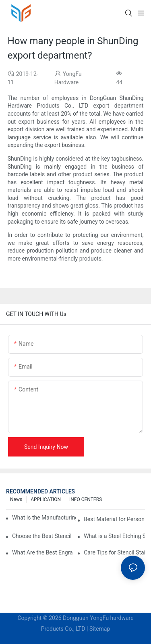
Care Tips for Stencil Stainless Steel (114, 552)
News (16, 499)
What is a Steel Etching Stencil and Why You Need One (114, 536)
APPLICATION (46, 499)
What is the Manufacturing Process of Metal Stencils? (44, 518)
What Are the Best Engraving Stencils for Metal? (43, 552)
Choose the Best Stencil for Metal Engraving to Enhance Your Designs (43, 536)
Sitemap (100, 629)
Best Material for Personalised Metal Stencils (114, 519)
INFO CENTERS (86, 499)
